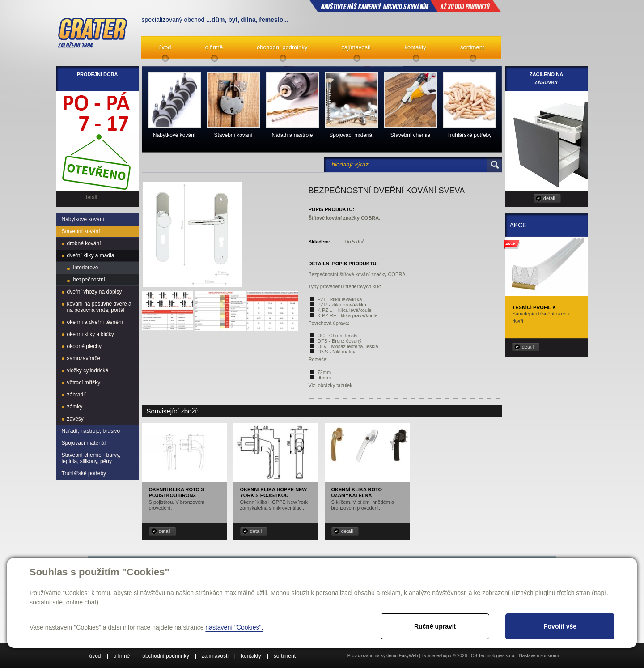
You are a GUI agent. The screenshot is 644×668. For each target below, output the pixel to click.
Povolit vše (560, 626)
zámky (75, 407)
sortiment (472, 47)
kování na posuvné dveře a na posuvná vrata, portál (99, 307)
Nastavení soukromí (539, 656)
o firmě (214, 47)
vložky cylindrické (88, 370)
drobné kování (84, 243)
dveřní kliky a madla (91, 255)
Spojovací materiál (84, 443)
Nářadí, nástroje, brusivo (91, 431)
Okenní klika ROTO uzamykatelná (357, 492)
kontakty (415, 47)
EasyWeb (409, 656)
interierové (86, 268)
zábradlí (77, 395)
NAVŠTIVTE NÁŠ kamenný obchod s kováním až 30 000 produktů (405, 6)
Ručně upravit (435, 626)
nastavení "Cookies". (234, 627)
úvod (165, 47)
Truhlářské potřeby (84, 473)
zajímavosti (356, 47)
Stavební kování (81, 231)
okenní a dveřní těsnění (95, 322)
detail (165, 531)
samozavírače (84, 358)
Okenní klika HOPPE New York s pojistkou (273, 492)
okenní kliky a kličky (91, 334)
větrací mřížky (84, 383)
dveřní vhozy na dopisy (95, 292)
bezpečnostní (89, 280)
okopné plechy (84, 346)
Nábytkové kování (83, 219)
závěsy (75, 419)
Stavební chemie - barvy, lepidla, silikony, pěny (91, 458)
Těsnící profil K (534, 307)
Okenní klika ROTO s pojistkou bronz (177, 492)
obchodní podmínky (282, 47)
